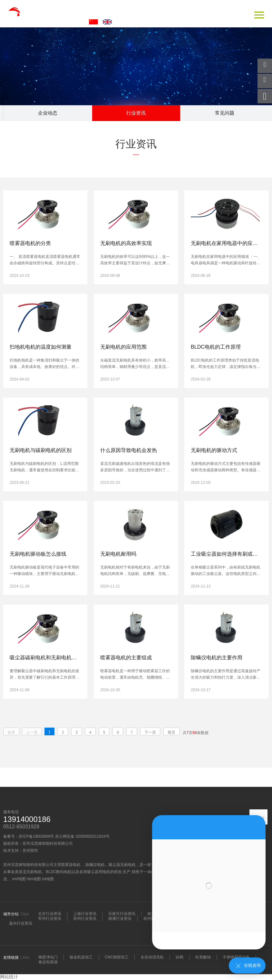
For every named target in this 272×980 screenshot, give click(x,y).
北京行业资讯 (50, 914)
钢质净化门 (48, 957)
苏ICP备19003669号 (36, 836)
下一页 (150, 732)
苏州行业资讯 (85, 919)
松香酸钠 (203, 957)
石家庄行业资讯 (122, 914)
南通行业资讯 (120, 919)
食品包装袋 (48, 962)
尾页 (171, 732)
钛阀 (180, 957)
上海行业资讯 (85, 914)
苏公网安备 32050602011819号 (82, 836)
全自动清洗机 (152, 957)
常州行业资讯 (50, 919)
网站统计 (9, 977)
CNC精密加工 (117, 957)
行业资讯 (136, 113)
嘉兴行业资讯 (21, 923)
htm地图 (34, 879)
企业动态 (48, 113)
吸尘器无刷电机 (122, 865)
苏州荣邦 (30, 851)
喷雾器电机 (71, 865)
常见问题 (225, 113)
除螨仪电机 (95, 865)
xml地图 (19, 879)
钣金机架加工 (81, 957)
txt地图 (48, 879)
